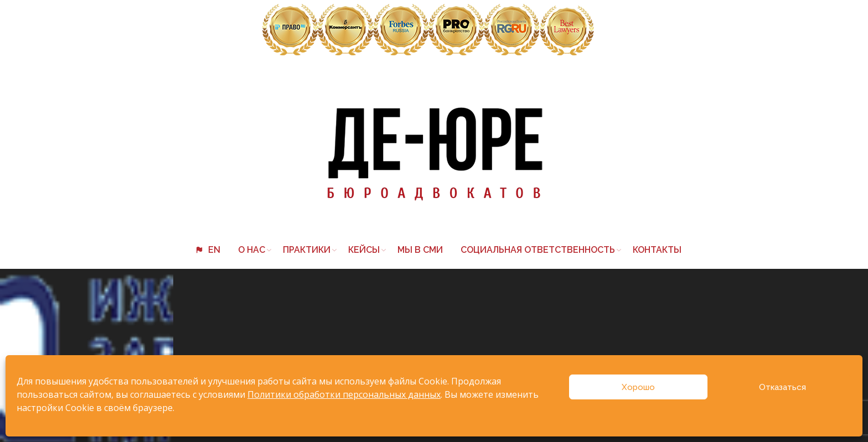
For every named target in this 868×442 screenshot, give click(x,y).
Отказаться (782, 387)
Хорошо (638, 387)
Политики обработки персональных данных (344, 394)
